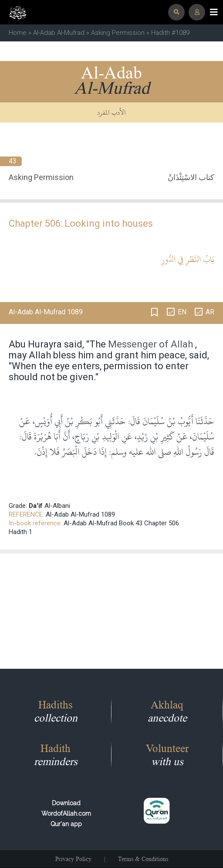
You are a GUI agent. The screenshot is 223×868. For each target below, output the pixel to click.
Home (18, 33)
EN (182, 312)
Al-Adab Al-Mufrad (59, 33)
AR (210, 312)
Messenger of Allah (150, 344)
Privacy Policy (73, 859)
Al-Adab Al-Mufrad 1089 (80, 514)
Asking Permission (118, 33)
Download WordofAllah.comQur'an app (66, 814)
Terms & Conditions (143, 859)
